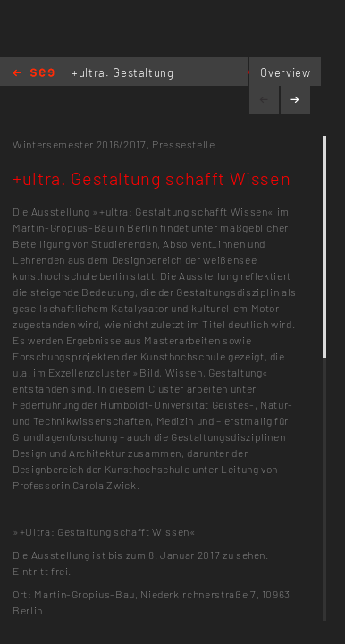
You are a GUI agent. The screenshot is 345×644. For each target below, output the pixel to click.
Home (34, 74)
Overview (285, 72)
